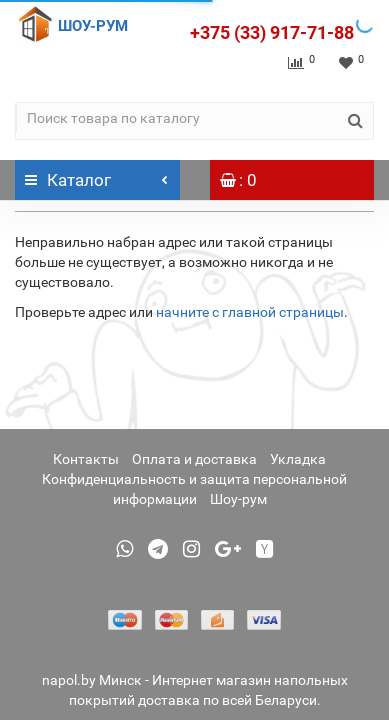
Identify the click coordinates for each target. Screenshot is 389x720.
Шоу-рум (238, 499)
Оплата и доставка (194, 459)
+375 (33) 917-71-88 (272, 32)
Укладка (298, 459)
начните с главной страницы (250, 312)
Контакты (86, 459)
